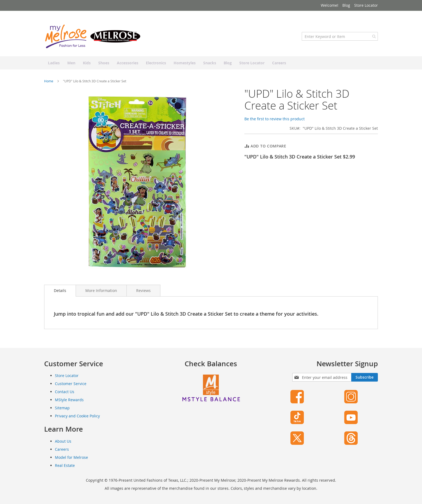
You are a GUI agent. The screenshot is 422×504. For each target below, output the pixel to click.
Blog (346, 5)
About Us (63, 441)
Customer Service (71, 384)
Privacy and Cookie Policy (77, 416)
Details (60, 290)
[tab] (60, 291)
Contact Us (65, 392)
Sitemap (62, 408)
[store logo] (93, 36)
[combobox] (340, 36)
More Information (101, 290)
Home (49, 81)
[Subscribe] (365, 377)
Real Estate (65, 465)
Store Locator (366, 5)
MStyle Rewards (69, 400)
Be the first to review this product (275, 119)
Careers (62, 449)
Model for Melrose (71, 457)
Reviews (143, 290)
